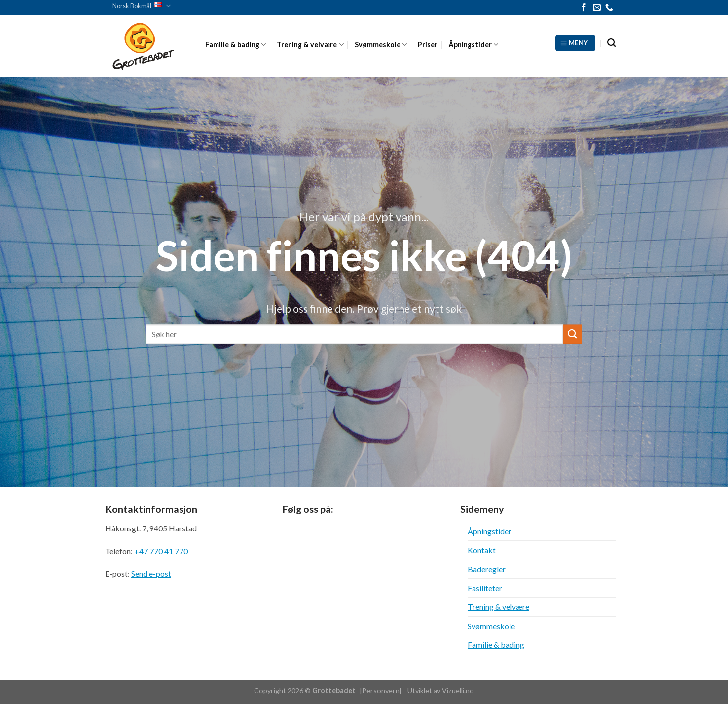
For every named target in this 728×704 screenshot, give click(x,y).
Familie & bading (236, 45)
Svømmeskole (381, 45)
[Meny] (575, 43)
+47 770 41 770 (161, 551)
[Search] (611, 43)
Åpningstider (473, 45)
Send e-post (151, 574)
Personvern (381, 690)
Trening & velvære (310, 45)
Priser (428, 45)
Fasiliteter (485, 588)
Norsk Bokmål (142, 6)
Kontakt (482, 550)
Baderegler (487, 569)
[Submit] (573, 334)
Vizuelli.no (458, 690)
